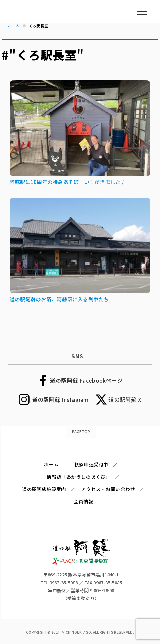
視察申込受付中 (91, 464)
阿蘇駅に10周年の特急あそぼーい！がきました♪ (68, 182)
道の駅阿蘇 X (125, 399)
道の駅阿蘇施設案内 (44, 489)
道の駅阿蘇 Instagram (60, 399)
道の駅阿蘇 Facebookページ (86, 380)
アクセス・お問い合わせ (108, 489)
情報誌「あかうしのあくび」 (78, 477)
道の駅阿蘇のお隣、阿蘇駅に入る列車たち (59, 299)
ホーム (51, 464)
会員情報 (83, 501)
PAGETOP (81, 431)
